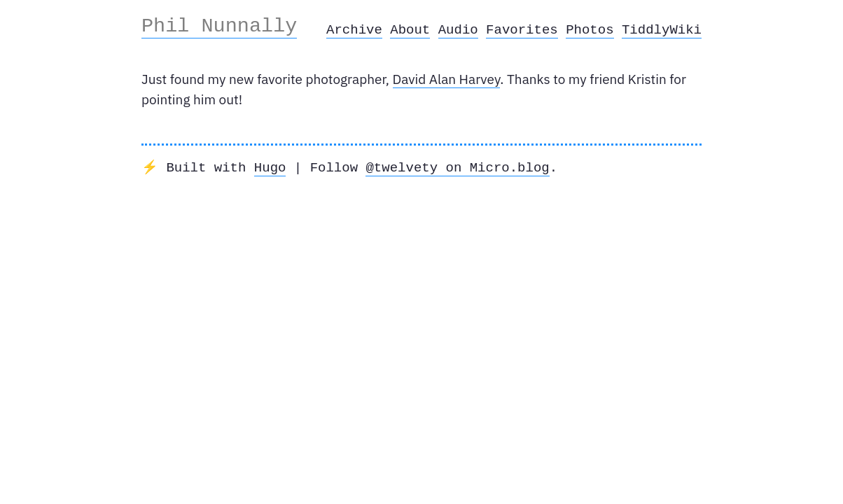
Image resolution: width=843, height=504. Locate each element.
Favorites (522, 30)
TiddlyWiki (662, 30)
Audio (458, 30)
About (410, 30)
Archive (354, 30)
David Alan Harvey (447, 79)
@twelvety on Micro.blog (457, 168)
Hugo (270, 168)
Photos (590, 30)
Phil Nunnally (219, 26)
